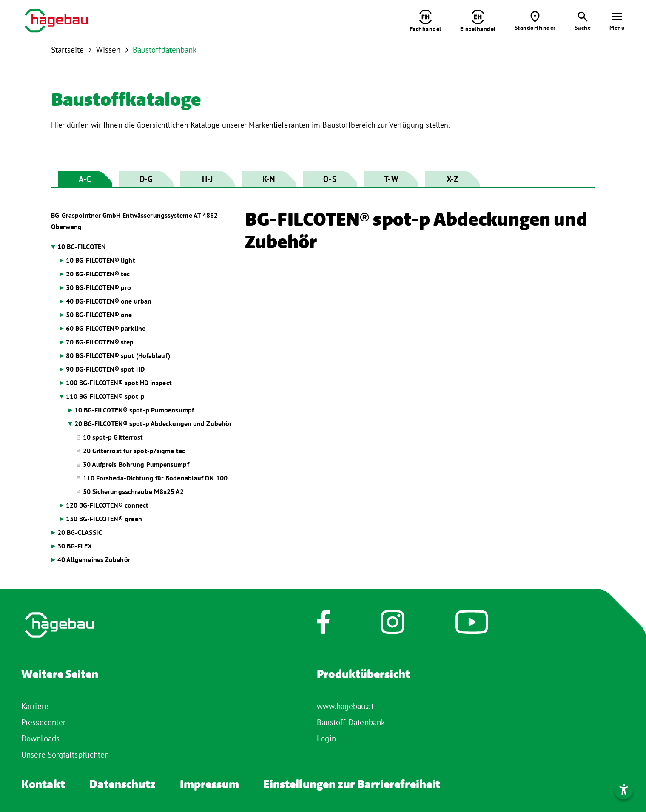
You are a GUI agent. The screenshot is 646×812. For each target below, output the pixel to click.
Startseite (68, 50)
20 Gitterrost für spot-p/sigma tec (134, 451)
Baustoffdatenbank (165, 50)
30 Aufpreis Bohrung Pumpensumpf (136, 464)
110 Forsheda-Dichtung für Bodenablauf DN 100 (155, 478)
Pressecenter (43, 722)
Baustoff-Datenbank (351, 722)
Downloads (40, 738)
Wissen (108, 50)
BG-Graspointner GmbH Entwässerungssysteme (135, 221)
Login (326, 738)
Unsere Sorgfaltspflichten (65, 755)
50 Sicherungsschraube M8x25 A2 (134, 491)
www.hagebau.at (345, 706)
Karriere (35, 706)
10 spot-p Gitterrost (113, 437)
